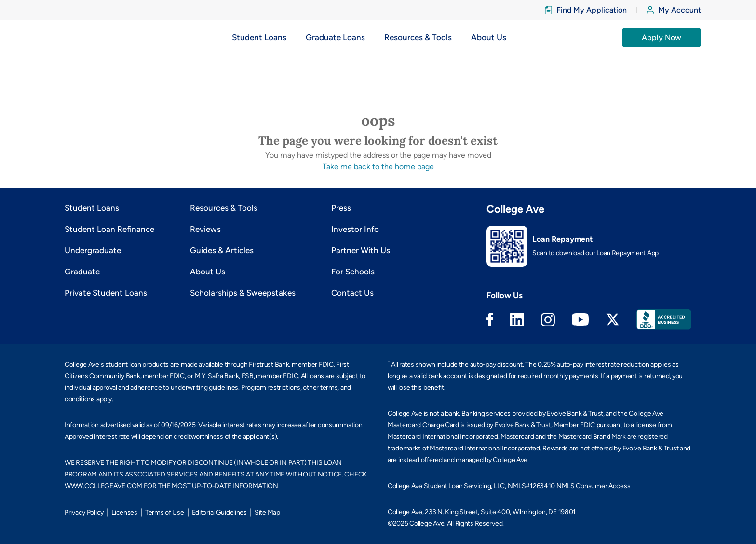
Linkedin (517, 320)
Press (341, 208)
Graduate (82, 272)
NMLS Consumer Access (593, 486)
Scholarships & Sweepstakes (243, 293)
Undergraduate (93, 250)
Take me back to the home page (378, 167)
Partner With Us (361, 250)
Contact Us (352, 293)
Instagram (548, 320)
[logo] (86, 37)
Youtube (580, 320)
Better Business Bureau (664, 320)
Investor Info (355, 229)
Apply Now (661, 37)
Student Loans (92, 208)
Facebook (490, 320)
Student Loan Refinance (109, 229)
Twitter (613, 320)
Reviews (205, 229)
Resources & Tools (224, 208)
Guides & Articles (222, 250)
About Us (208, 272)
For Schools (353, 272)
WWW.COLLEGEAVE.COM (103, 486)
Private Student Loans (106, 293)
